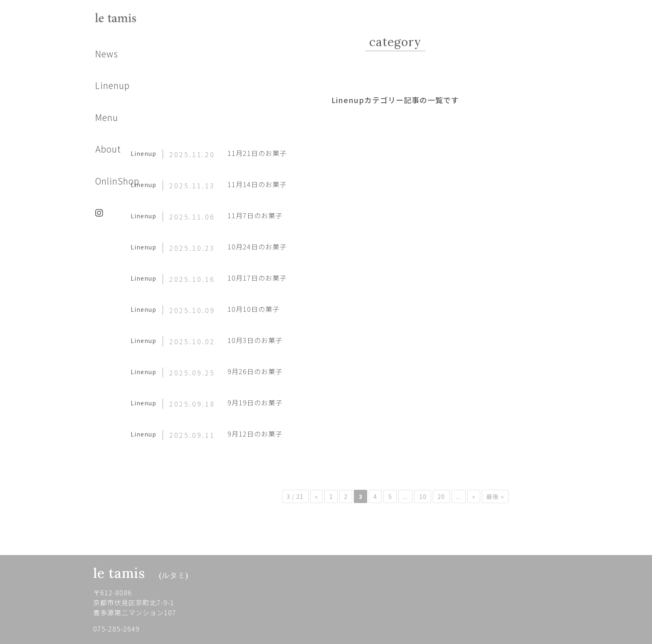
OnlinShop (117, 181)
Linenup (112, 85)
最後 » (526, 496)
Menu (107, 117)
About (108, 149)
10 (438, 496)
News (107, 54)
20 (460, 496)
